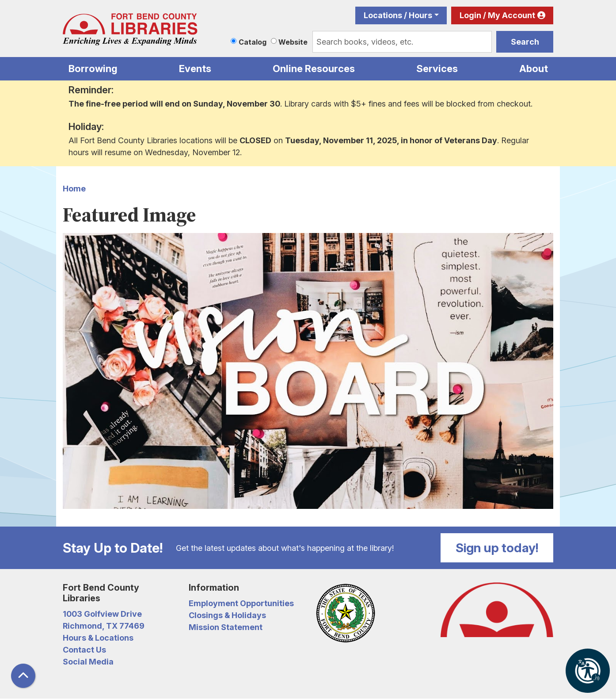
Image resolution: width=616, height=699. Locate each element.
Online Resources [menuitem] (314, 69)
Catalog (253, 42)
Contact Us (84, 650)
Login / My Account (497, 15)
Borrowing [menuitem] (93, 69)
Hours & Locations (98, 638)
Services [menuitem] (437, 69)
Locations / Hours (398, 15)
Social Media (88, 662)
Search (525, 42)
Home (74, 189)
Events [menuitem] (195, 69)
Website (293, 42)
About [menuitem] (534, 69)
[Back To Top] (23, 676)
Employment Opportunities (241, 603)
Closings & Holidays (227, 615)
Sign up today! (497, 548)
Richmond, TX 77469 (104, 626)
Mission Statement (226, 627)
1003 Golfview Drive (102, 614)
